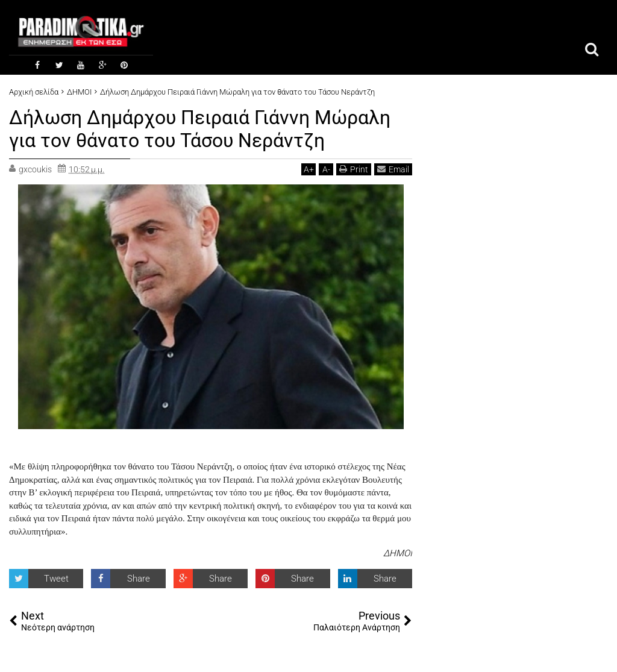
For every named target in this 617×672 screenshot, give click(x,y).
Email (393, 169)
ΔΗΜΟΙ (398, 553)
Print (354, 169)
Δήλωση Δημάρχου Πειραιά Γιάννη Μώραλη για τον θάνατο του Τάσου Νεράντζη (200, 129)
